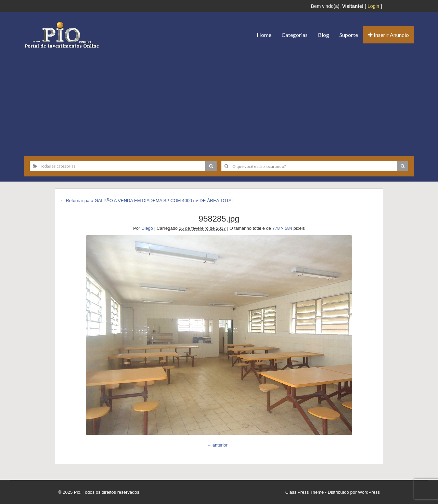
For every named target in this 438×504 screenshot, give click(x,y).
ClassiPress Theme (305, 492)
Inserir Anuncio (389, 35)
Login (373, 6)
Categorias (295, 35)
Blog (324, 35)
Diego (147, 228)
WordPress (369, 492)
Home (264, 35)
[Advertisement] (219, 100)
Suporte (349, 35)
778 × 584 (282, 228)
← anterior (217, 445)
